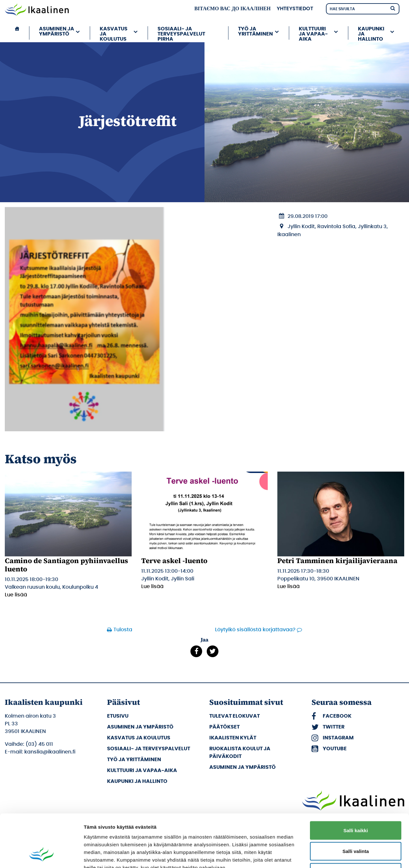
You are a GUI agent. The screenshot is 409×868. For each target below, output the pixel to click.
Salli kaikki (356, 784)
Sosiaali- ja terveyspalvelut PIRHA (181, 33)
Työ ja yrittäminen (255, 31)
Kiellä (356, 826)
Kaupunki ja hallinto (371, 33)
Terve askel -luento (174, 561)
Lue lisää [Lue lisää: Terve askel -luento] (152, 586)
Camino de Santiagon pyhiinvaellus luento (66, 565)
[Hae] (393, 8)
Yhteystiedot (295, 9)
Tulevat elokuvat (235, 716)
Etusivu (118, 716)
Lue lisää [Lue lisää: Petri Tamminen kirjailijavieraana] (289, 586)
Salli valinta (356, 805)
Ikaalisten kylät (233, 738)
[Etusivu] (17, 33)
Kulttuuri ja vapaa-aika (313, 33)
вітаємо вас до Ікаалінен (232, 9)
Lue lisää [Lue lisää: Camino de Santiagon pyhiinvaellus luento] (16, 595)
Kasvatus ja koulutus (114, 33)
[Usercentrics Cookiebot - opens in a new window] (41, 856)
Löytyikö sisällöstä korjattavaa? (255, 630)
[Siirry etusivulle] (37, 10)
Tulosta (123, 630)
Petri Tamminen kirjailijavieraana (337, 561)
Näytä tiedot (342, 855)
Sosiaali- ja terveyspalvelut (149, 749)
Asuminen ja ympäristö (57, 31)
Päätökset (224, 727)
